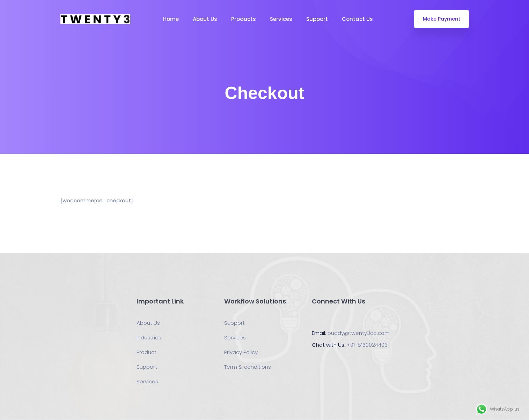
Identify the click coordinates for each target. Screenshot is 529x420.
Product (146, 352)
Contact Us (357, 19)
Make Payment (442, 19)
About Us (205, 19)
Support (317, 19)
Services (281, 19)
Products (244, 19)
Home (171, 19)
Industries (149, 337)
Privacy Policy (241, 352)
